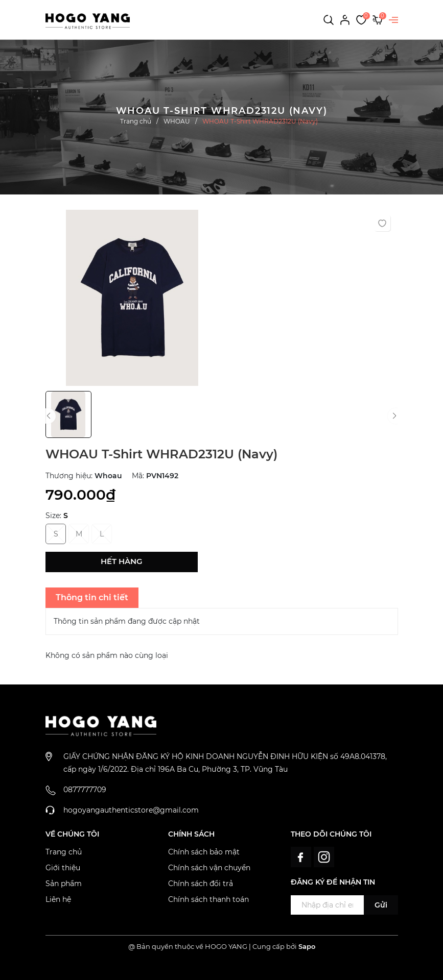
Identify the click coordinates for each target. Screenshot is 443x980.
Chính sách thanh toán (208, 899)
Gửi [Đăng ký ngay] (381, 905)
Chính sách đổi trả (201, 884)
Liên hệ (58, 899)
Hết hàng (122, 561)
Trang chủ (64, 852)
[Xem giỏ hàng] (378, 19)
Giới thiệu (63, 868)
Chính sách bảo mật (204, 852)
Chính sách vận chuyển (209, 868)
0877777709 (85, 790)
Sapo (307, 946)
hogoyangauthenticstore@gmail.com (131, 810)
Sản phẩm (64, 884)
